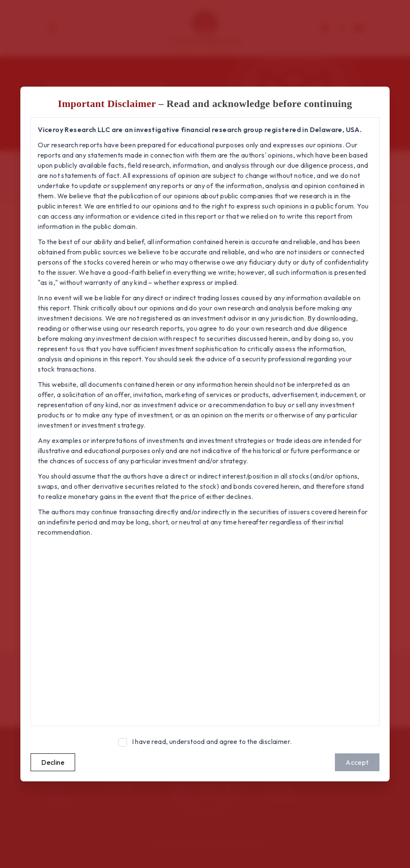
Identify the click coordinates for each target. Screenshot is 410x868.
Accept (357, 762)
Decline (53, 762)
